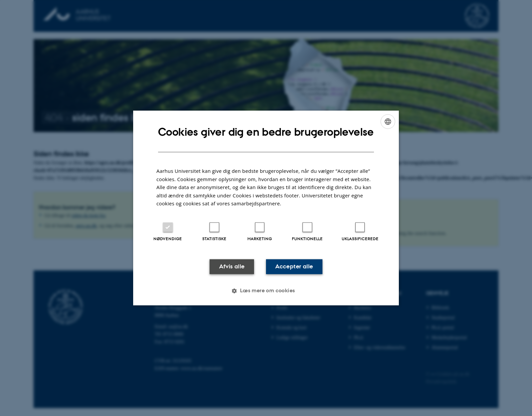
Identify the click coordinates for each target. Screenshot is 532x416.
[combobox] (388, 121)
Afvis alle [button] (232, 266)
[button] (266, 291)
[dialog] (266, 208)
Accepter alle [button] (294, 266)
